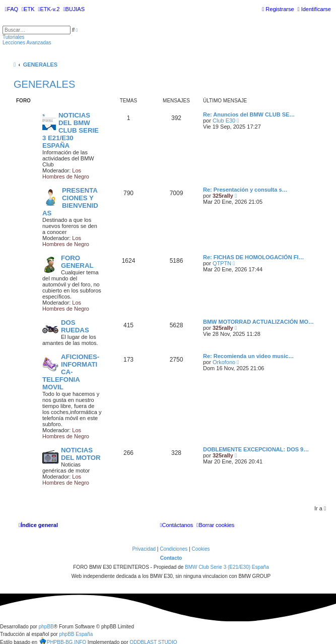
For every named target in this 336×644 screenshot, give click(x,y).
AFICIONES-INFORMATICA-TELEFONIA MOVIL (71, 372)
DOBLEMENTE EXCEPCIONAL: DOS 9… (256, 449)
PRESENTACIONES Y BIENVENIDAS (70, 202)
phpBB (46, 627)
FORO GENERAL (77, 262)
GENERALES (44, 84)
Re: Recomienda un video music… (248, 356)
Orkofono (224, 362)
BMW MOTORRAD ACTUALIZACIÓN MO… (258, 322)
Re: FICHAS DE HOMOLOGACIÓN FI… (253, 257)
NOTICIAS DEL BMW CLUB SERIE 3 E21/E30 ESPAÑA (71, 130)
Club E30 (224, 121)
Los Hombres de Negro (66, 173)
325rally (223, 196)
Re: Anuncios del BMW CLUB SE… (249, 114)
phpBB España (76, 634)
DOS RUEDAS (75, 326)
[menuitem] (12, 9)
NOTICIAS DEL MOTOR (81, 454)
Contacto (171, 558)
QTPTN (222, 263)
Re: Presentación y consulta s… (245, 190)
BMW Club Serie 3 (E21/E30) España (227, 567)
